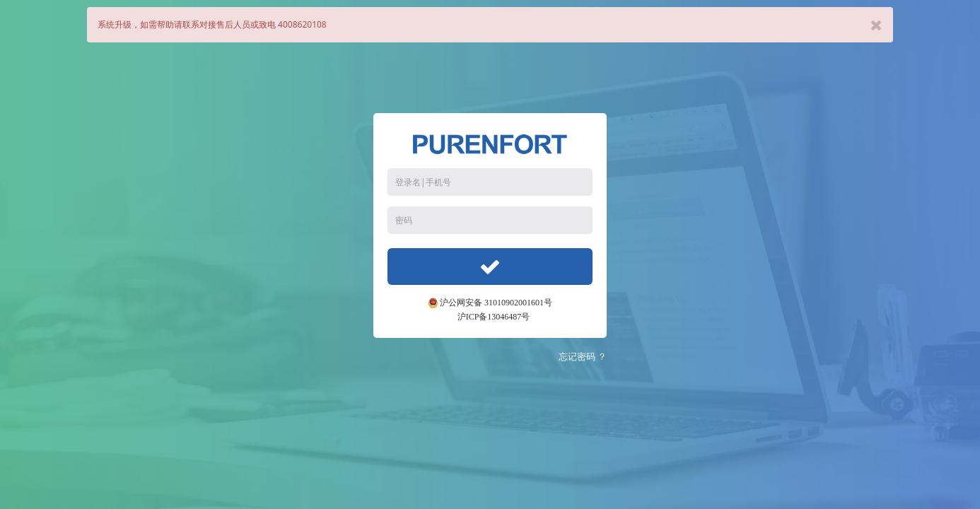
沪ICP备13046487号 (494, 317)
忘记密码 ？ (583, 356)
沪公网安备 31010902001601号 (490, 303)
